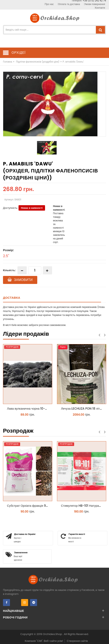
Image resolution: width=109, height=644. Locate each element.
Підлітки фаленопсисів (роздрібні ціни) (38, 62)
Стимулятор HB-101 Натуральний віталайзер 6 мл (83, 506)
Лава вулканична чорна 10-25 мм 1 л (29, 409)
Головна (8, 62)
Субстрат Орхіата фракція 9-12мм (29, 506)
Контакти (100, 8)
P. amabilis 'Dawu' (73, 62)
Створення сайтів (77, 641)
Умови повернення (95, 4)
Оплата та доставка (69, 4)
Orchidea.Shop (53, 634)
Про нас (49, 4)
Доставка (12, 298)
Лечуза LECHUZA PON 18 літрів (82, 409)
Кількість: (9, 270)
